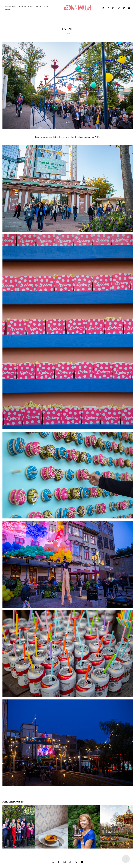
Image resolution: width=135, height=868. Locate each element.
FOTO (39, 6)
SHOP (46, 6)
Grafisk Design (26, 6)
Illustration (10, 6)
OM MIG (7, 9)
